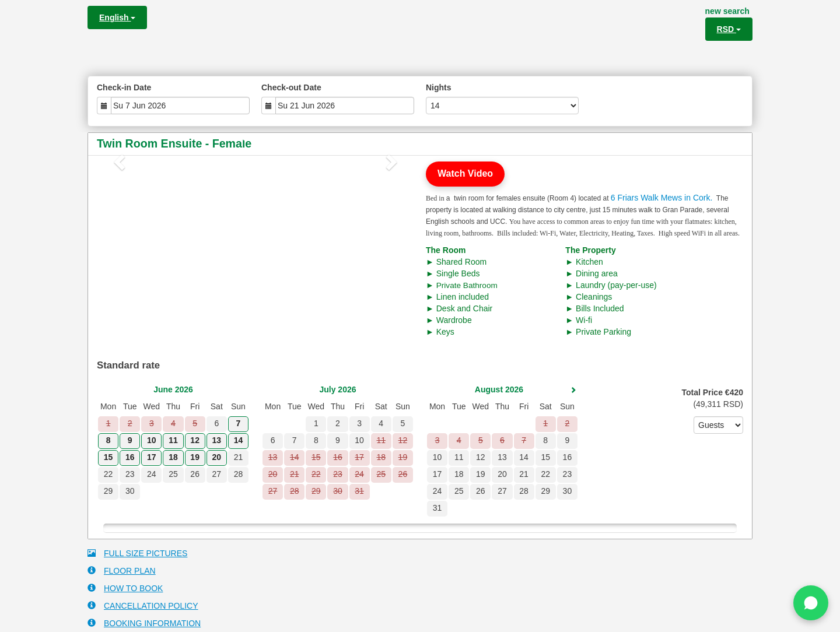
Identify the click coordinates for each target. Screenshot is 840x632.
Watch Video (465, 173)
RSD (729, 29)
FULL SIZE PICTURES (137, 553)
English (117, 17)
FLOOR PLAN (122, 570)
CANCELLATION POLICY (143, 605)
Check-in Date (124, 87)
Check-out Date (291, 87)
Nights (439, 87)
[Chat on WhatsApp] (811, 603)
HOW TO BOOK (125, 588)
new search (727, 11)
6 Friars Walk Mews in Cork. (662, 198)
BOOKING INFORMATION (144, 623)
